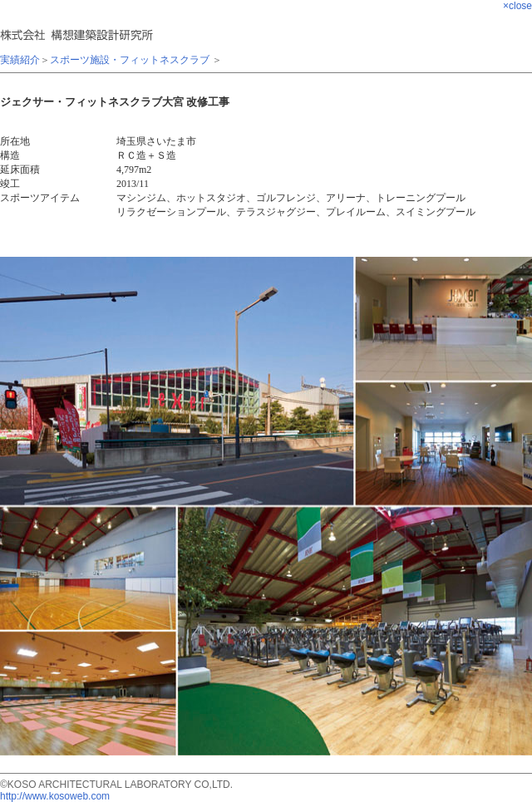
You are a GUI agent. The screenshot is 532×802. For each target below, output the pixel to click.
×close (517, 6)
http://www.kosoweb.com (55, 796)
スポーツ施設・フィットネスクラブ (130, 60)
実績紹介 (20, 60)
